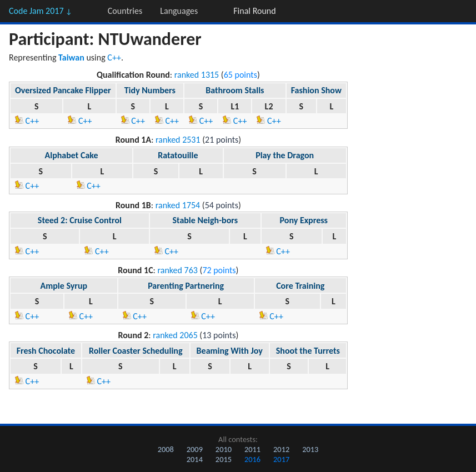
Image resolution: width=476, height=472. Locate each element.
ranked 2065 (175, 335)
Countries (125, 11)
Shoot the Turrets (308, 351)
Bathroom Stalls (235, 90)
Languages (179, 11)
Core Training (300, 286)
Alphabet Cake (72, 155)
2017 (281, 459)
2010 (224, 449)
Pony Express (304, 220)
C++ (114, 57)
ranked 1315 (197, 75)
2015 (224, 459)
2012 (281, 449)
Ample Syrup (64, 286)
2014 (195, 459)
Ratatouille (178, 155)
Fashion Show (316, 90)
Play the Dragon (285, 155)
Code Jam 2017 (41, 11)
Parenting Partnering (186, 286)
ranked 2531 (178, 140)
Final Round (254, 11)
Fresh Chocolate (46, 351)
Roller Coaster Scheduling (136, 351)
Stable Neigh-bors (205, 220)
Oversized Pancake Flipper (63, 90)
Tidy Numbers (150, 90)
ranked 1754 (178, 205)
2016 (252, 459)
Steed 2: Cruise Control (80, 220)
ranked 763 (178, 270)
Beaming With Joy (230, 351)
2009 (195, 449)
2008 (166, 449)
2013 (310, 449)
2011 (252, 449)
